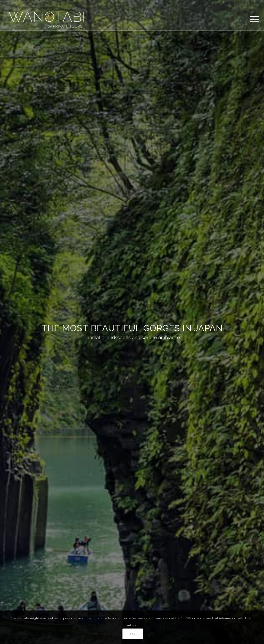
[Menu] (253, 19)
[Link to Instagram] (255, 4)
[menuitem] (253, 19)
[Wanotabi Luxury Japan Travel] (48, 19)
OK (133, 634)
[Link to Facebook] (247, 4)
